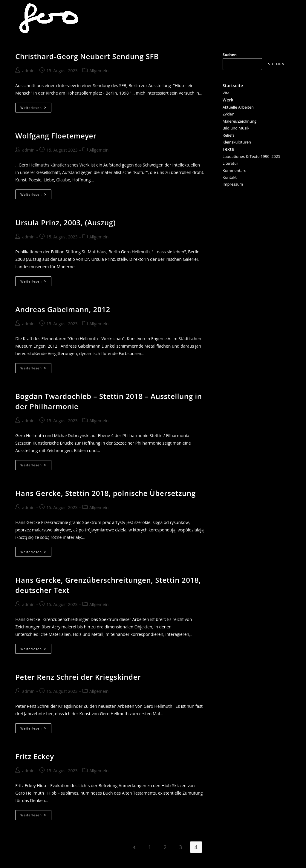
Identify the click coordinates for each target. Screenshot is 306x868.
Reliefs (229, 135)
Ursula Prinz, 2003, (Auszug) (65, 222)
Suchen (230, 55)
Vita (226, 93)
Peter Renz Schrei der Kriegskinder (78, 677)
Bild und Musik (236, 128)
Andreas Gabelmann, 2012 (63, 309)
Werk (228, 100)
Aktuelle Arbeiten (238, 107)
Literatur (230, 163)
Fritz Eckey (35, 756)
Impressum (233, 184)
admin (28, 71)
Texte (228, 149)
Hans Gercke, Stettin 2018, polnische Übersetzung (105, 493)
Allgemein (99, 71)
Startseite (233, 85)
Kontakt (230, 177)
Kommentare (235, 170)
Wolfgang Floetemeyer (56, 136)
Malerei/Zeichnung (240, 121)
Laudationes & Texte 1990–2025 (251, 156)
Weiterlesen (36, 109)
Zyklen (228, 114)
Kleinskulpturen (237, 142)
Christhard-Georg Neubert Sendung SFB (87, 56)
